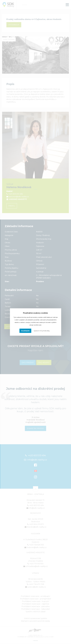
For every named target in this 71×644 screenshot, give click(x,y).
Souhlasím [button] (25, 331)
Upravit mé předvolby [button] (42, 331)
